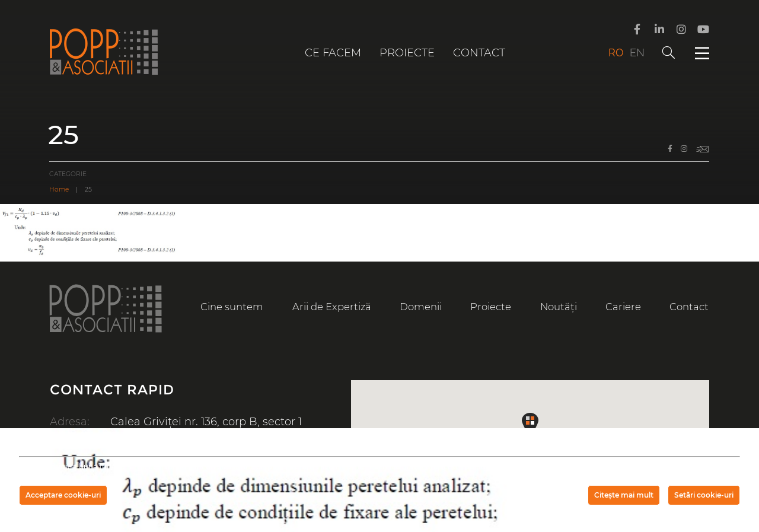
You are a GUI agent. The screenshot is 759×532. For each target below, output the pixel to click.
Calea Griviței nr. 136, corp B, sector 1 (206, 422)
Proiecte (407, 53)
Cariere (623, 307)
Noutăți (559, 307)
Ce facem (333, 53)
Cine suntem (232, 307)
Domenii (421, 307)
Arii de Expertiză (332, 307)
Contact (479, 53)
